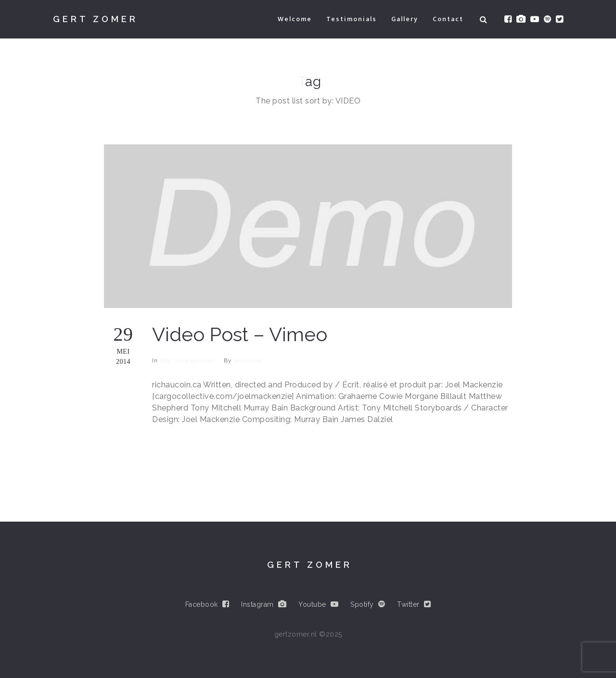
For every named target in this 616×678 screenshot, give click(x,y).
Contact (448, 19)
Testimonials (352, 19)
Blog (166, 360)
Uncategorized (194, 360)
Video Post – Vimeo (240, 334)
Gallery (405, 19)
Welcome (295, 19)
